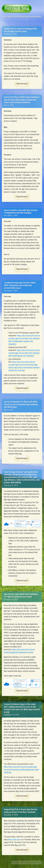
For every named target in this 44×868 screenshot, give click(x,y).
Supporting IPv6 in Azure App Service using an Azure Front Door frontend (21, 811)
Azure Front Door (14, 840)
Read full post (22, 84)
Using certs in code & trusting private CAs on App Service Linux (20, 30)
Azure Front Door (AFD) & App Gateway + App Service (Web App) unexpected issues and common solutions (22, 100)
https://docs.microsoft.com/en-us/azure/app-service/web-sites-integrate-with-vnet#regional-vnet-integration (24, 353)
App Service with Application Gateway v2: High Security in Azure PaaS (21, 595)
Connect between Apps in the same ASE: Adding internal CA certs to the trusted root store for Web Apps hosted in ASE (22, 708)
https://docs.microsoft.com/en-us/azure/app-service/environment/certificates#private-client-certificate (22, 770)
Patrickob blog (17, 8)
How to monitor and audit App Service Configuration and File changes (21, 212)
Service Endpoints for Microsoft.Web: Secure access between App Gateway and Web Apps (21, 404)
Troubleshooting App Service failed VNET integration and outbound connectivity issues (20, 285)
